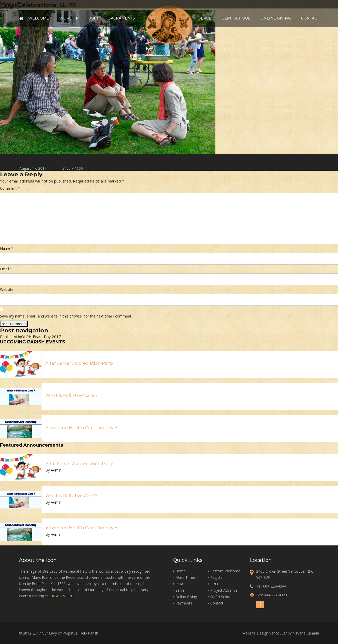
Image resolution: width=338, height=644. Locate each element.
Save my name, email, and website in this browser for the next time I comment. (66, 316)
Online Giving (276, 18)
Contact (310, 18)
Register (217, 577)
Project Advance (224, 590)
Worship (69, 18)
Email (6, 269)
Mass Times (186, 577)
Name (7, 248)
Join (94, 18)
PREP (215, 584)
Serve (205, 18)
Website (7, 289)
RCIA (179, 584)
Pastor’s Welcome (225, 571)
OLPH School (236, 18)
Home (21, 18)
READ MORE (62, 596)
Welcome (39, 18)
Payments (184, 603)
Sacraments (122, 18)
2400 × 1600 (73, 168)
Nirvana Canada (306, 633)
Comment (10, 188)
